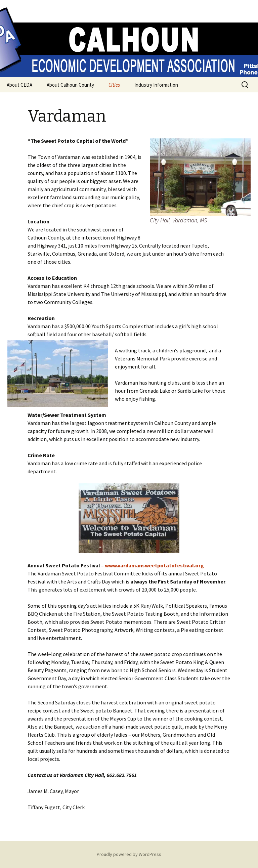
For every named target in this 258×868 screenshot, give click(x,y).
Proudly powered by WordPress (129, 854)
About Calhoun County (70, 85)
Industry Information (156, 85)
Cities (114, 85)
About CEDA (19, 85)
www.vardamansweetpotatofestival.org (154, 565)
